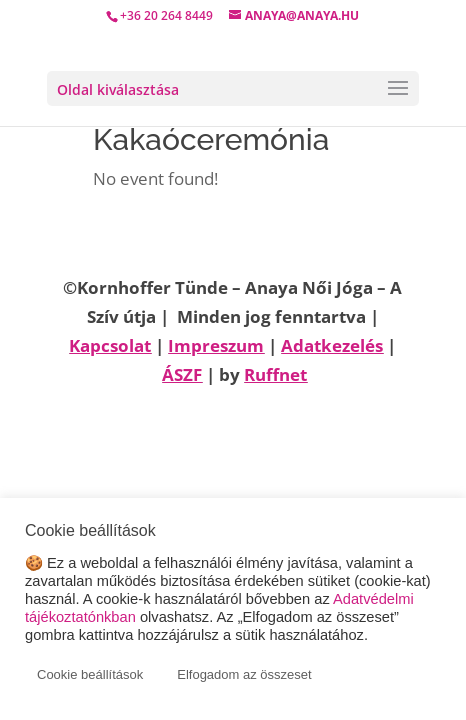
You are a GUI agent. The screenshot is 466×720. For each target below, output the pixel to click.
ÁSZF (182, 374)
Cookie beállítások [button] (90, 674)
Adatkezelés (332, 345)
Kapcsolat (110, 345)
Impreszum (216, 345)
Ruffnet (275, 374)
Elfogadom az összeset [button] (244, 674)
